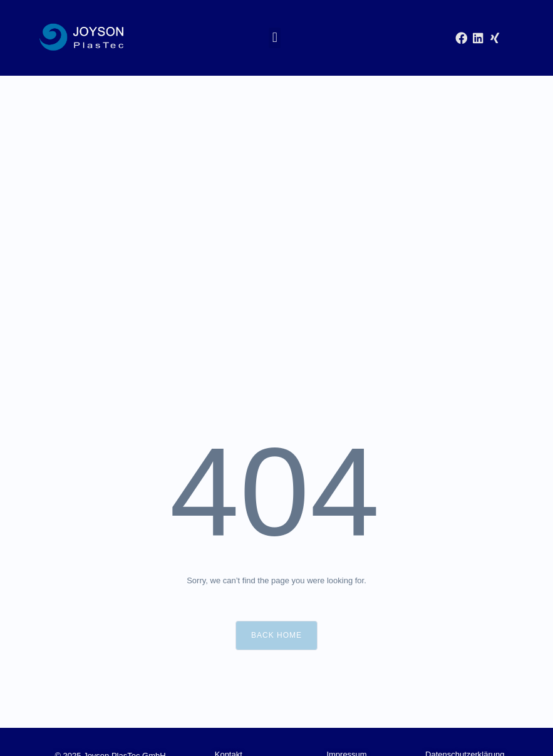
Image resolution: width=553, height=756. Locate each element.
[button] (275, 38)
